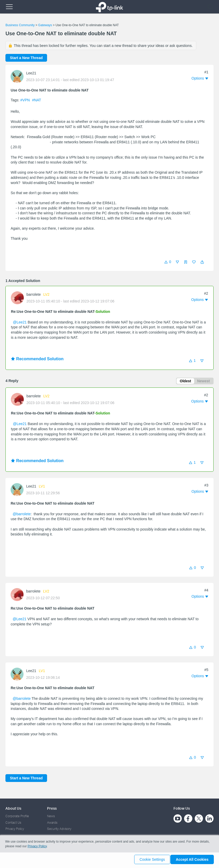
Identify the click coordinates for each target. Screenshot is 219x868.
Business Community (20, 25)
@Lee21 (20, 322)
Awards (52, 823)
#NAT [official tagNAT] (37, 100)
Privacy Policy (15, 829)
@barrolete (22, 515)
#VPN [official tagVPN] (26, 100)
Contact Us (13, 823)
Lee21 (31, 73)
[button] (202, 262)
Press (52, 808)
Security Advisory (59, 829)
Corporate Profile (17, 816)
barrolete (33, 294)
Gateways (45, 25)
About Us (13, 808)
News (51, 816)
